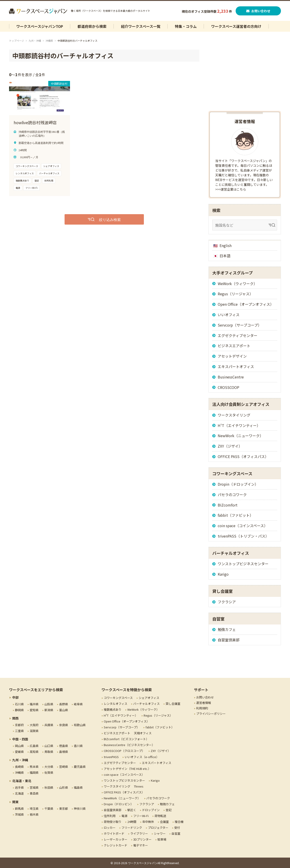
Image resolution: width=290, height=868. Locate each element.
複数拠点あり (113, 709)
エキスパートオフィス (236, 366)
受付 (177, 828)
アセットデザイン (232, 356)
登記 (169, 810)
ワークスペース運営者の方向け (236, 26)
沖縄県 (49, 41)
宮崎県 (64, 767)
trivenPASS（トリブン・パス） (243, 536)
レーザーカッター (116, 839)
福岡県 (34, 772)
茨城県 (19, 814)
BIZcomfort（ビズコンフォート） (126, 739)
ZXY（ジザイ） (230, 446)
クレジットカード (116, 845)
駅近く (132, 810)
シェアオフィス (149, 698)
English (226, 245)
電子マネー (141, 845)
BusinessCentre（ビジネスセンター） (129, 745)
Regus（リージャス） (235, 294)
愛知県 (34, 710)
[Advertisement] (245, 78)
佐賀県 (49, 772)
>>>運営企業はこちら (231, 189)
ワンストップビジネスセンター (243, 564)
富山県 (64, 710)
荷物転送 (160, 816)
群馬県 (19, 809)
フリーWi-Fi (141, 816)
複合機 (179, 822)
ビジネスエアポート (234, 346)
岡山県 (19, 746)
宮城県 (34, 787)
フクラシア (227, 602)
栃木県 (34, 814)
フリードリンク (132, 828)
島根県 (64, 752)
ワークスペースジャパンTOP (40, 26)
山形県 (64, 787)
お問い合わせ (258, 11)
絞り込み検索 (110, 219)
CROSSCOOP (228, 387)
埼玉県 (34, 809)
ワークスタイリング (234, 415)
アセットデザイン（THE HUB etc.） (127, 769)
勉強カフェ (227, 629)
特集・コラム (186, 26)
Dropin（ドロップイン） (238, 484)
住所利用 (110, 816)
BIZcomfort (228, 505)
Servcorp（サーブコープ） (240, 325)
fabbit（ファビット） (236, 515)
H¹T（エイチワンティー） (239, 425)
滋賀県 (34, 731)
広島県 (34, 746)
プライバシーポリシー (211, 714)
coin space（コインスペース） (243, 526)
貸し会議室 (173, 704)
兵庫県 (49, 725)
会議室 (164, 822)
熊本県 (34, 767)
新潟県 (49, 710)
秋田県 (49, 787)
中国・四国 (20, 739)
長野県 (64, 704)
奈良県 (64, 725)
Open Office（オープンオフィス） (246, 304)
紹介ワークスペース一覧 (141, 26)
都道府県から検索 (92, 26)
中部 (15, 697)
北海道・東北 (22, 781)
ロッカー (110, 828)
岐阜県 (78, 704)
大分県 (49, 767)
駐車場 (162, 839)
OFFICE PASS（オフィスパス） (243, 456)
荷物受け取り (113, 822)
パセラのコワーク (232, 495)
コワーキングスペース (118, 698)
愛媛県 (19, 752)
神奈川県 (80, 809)
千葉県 (49, 809)
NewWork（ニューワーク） (240, 436)
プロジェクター (158, 828)
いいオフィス (229, 315)
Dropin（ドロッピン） (119, 804)
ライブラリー (139, 833)
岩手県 (19, 787)
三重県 (19, 731)
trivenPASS (111, 757)
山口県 (49, 746)
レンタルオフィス (116, 704)
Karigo (223, 574)
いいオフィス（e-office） (142, 757)
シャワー (160, 833)
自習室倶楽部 (229, 640)
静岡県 (19, 710)
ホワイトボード (114, 833)
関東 (15, 802)
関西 (15, 718)
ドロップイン (151, 810)
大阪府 (34, 725)
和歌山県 (80, 725)
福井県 (34, 704)
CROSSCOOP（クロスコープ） (124, 751)
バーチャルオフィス (146, 704)
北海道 (19, 793)
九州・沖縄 (35, 41)
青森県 (34, 793)
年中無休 (148, 822)
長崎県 (19, 767)
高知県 (34, 752)
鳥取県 (49, 752)
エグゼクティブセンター (238, 335)
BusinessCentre (231, 377)
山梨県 (49, 704)
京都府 (19, 725)
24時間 (132, 822)
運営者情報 (204, 703)
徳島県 (64, 746)
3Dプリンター (142, 839)
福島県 (78, 787)
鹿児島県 (80, 767)
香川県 (78, 746)
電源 (124, 816)
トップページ (17, 41)
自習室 (176, 833)
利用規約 (202, 708)
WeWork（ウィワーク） (237, 284)
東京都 (64, 809)
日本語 (225, 256)
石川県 (19, 704)
